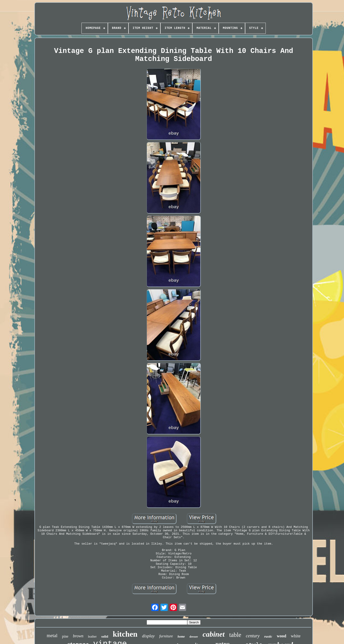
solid (105, 636)
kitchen (125, 634)
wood (281, 636)
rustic (268, 636)
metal (52, 636)
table (235, 635)
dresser (194, 637)
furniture (166, 636)
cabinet (214, 634)
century (253, 636)
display (148, 636)
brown (78, 636)
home (181, 637)
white (296, 636)
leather (92, 637)
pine (65, 636)
